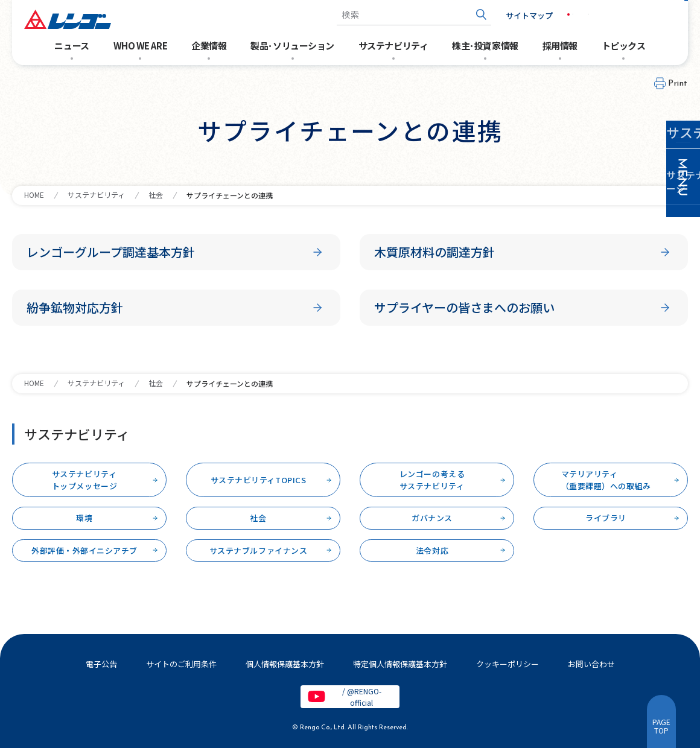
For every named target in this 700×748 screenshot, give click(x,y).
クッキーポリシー (507, 664)
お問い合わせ (646, 15)
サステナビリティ (393, 46)
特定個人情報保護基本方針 (400, 664)
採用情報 (560, 46)
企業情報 (209, 46)
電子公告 (101, 664)
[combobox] (395, 15)
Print (678, 84)
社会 (156, 195)
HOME (34, 195)
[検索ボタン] (462, 15)
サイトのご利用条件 (181, 664)
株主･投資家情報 (485, 46)
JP (557, 14)
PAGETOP (661, 726)
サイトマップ (510, 15)
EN (583, 14)
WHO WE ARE (141, 46)
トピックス (624, 46)
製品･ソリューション (292, 46)
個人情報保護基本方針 (285, 664)
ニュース (72, 46)
